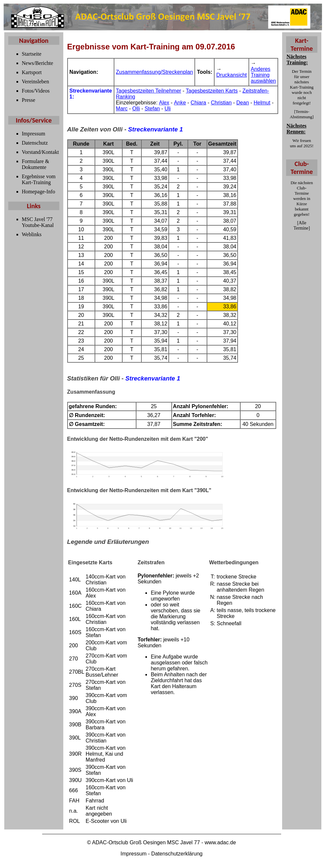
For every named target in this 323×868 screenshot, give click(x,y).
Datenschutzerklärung (177, 854)
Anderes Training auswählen (264, 75)
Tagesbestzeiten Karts (212, 91)
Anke (180, 103)
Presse (29, 100)
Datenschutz (35, 143)
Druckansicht (231, 75)
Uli (168, 109)
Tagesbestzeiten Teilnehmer (149, 91)
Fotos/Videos (36, 91)
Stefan (152, 109)
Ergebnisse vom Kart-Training (39, 179)
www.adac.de (220, 842)
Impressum (33, 134)
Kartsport (32, 72)
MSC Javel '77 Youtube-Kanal (38, 222)
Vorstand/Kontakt (40, 152)
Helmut (262, 103)
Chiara (198, 103)
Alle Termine (301, 225)
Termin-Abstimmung (301, 114)
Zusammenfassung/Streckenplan (155, 72)
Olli (136, 109)
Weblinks (32, 234)
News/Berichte (37, 63)
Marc (122, 109)
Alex (164, 103)
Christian (221, 103)
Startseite (32, 54)
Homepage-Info (38, 192)
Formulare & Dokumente (35, 164)
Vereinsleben (35, 82)
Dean (243, 103)
